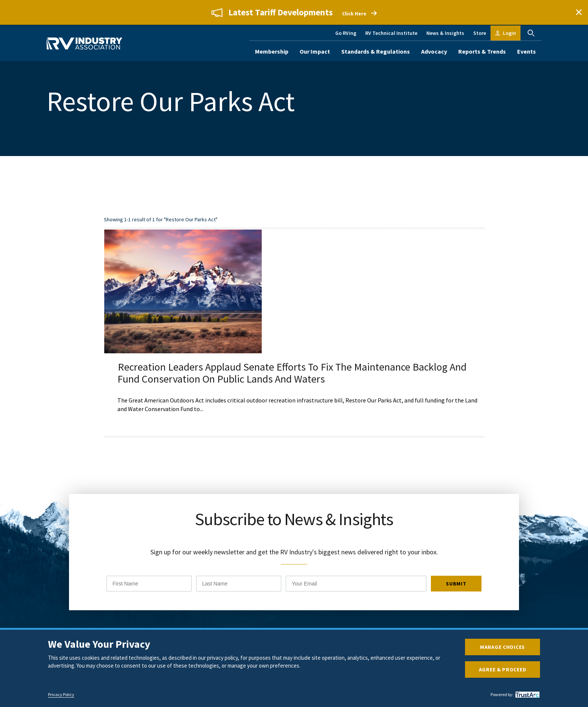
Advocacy (434, 51)
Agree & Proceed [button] (503, 669)
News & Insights (445, 33)
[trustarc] (526, 695)
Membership (272, 51)
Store (480, 33)
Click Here (354, 14)
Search (531, 33)
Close (579, 12)
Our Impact (315, 51)
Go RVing (346, 33)
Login (509, 33)
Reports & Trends (482, 51)
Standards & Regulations (376, 51)
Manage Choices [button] (502, 647)
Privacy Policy (61, 695)
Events (526, 51)
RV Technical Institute (391, 33)
